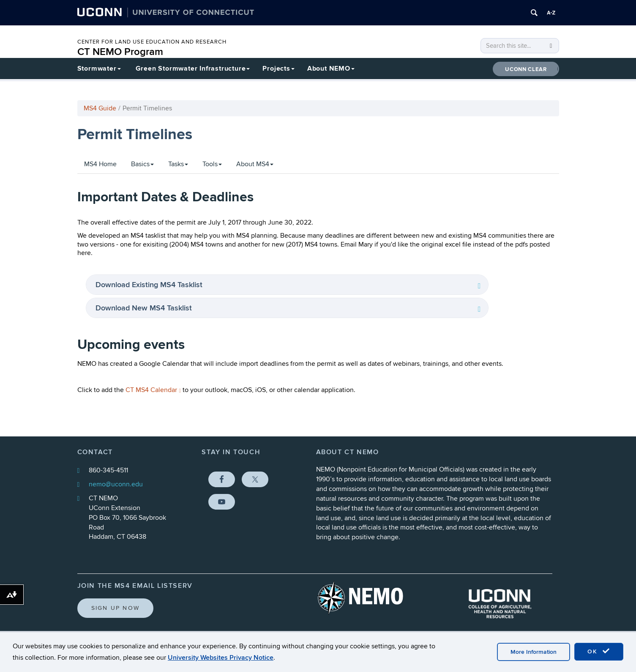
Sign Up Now (116, 608)
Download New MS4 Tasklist (145, 308)
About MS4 (255, 164)
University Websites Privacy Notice (221, 658)
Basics (142, 164)
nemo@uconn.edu (116, 484)
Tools (212, 164)
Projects (278, 69)
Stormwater (99, 69)
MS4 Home (100, 164)
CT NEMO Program (120, 52)
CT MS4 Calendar (153, 390)
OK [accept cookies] (599, 651)
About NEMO (331, 69)
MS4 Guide (100, 108)
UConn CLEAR (526, 69)
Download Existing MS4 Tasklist (150, 285)
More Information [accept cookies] (534, 652)
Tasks (178, 164)
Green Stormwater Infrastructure (193, 69)
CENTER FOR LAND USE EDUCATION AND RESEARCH (152, 42)
